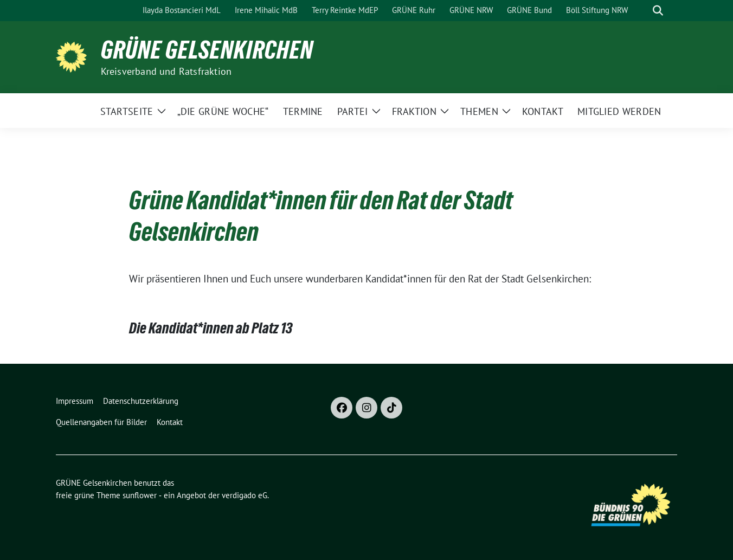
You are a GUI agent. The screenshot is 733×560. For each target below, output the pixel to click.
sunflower (140, 495)
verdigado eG (245, 495)
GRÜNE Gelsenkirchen (207, 50)
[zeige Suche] (658, 11)
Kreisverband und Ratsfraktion (166, 71)
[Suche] (642, 11)
